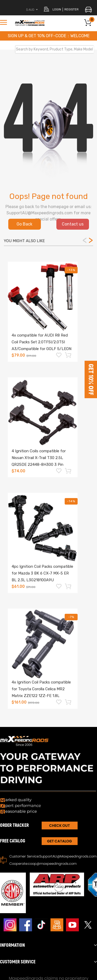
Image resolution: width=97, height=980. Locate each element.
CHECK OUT (59, 826)
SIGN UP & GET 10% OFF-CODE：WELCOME (49, 36)
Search (88, 49)
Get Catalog (59, 841)
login (57, 9)
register (72, 9)
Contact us (73, 224)
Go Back (24, 224)
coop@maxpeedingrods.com (52, 864)
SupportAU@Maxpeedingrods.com (68, 856)
